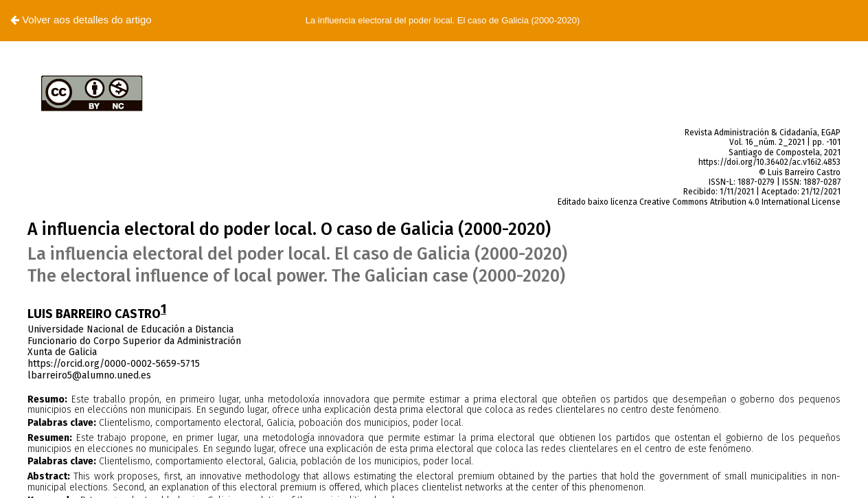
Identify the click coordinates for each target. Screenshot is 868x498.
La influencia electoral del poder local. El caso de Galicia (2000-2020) (443, 20)
